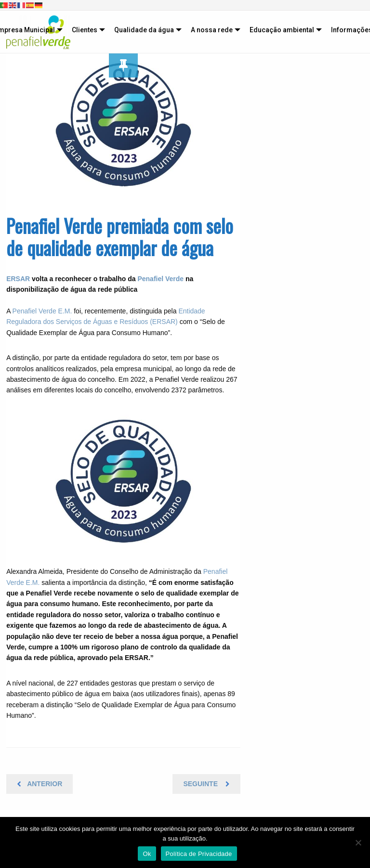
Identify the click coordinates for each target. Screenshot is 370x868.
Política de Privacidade (199, 854)
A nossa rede (212, 30)
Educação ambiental (282, 30)
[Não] (358, 842)
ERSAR (18, 279)
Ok (147, 854)
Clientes (85, 30)
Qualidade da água (144, 30)
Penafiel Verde (160, 279)
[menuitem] (86, 30)
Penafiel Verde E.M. (42, 311)
